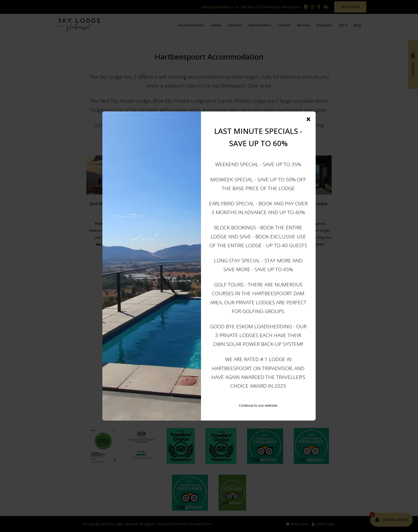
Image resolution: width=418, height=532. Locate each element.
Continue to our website (258, 405)
